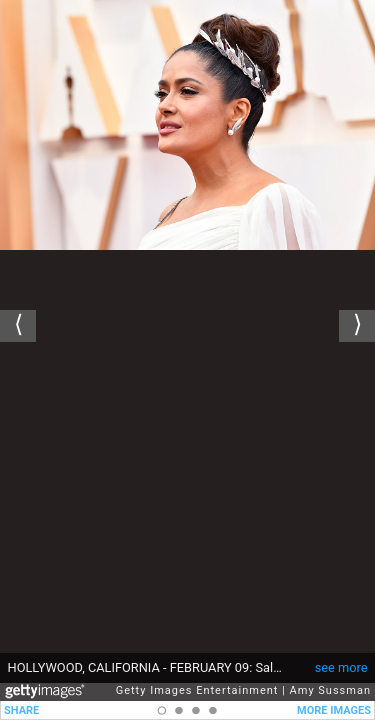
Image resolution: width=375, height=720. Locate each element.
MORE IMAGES (334, 710)
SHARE (21, 710)
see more (341, 667)
